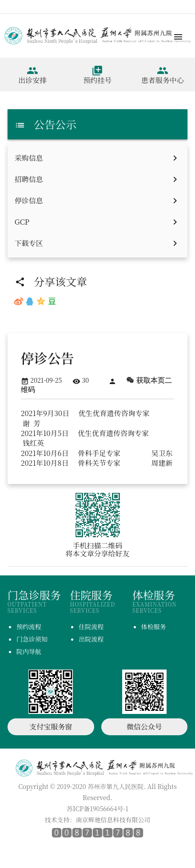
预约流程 (29, 626)
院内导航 (29, 651)
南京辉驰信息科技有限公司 (113, 820)
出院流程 (91, 639)
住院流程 (91, 626)
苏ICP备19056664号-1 (97, 809)
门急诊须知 (32, 639)
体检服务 (154, 626)
